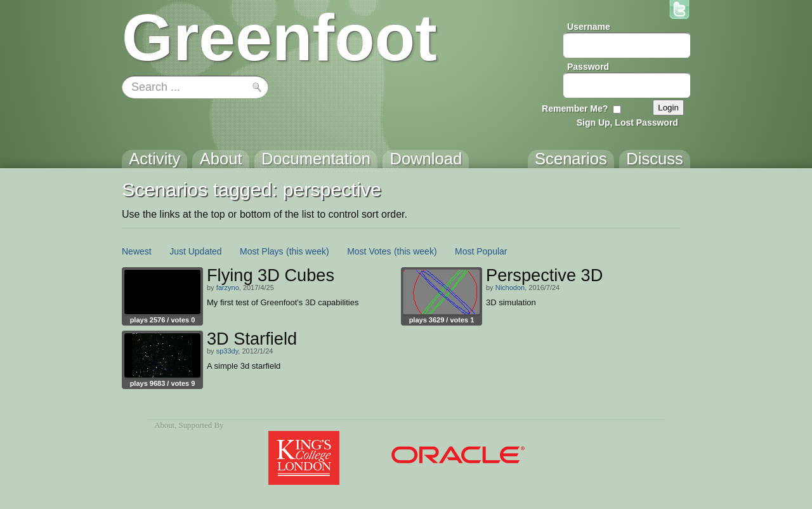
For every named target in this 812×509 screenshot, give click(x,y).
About (164, 425)
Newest (137, 251)
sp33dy (227, 351)
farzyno (228, 288)
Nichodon (510, 288)
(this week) (308, 251)
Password (588, 67)
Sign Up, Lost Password (627, 122)
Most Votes (369, 251)
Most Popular (481, 251)
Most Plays (261, 251)
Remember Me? (575, 109)
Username (589, 27)
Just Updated (196, 251)
